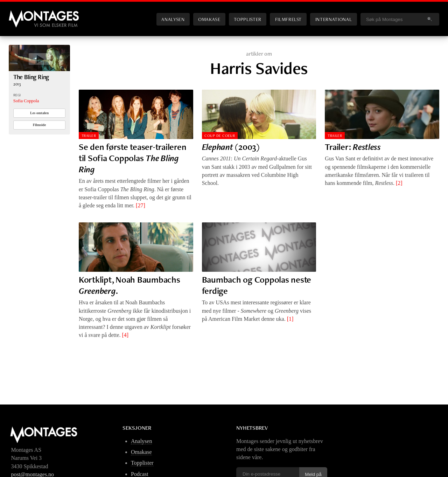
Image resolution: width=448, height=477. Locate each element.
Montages (20, 14)
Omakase (209, 19)
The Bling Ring (31, 77)
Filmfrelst (288, 19)
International (334, 19)
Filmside (40, 125)
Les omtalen (39, 113)
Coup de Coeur (220, 136)
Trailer (89, 136)
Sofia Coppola (26, 101)
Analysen (173, 19)
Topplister (247, 19)
